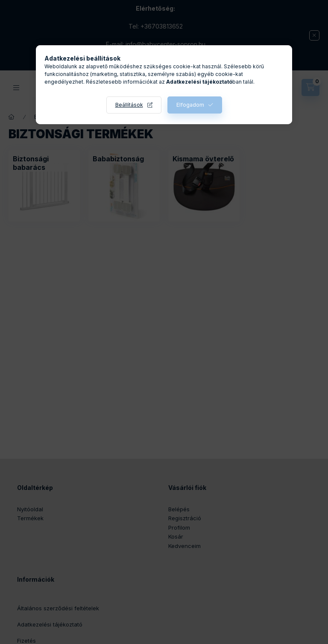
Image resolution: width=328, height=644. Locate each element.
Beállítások (129, 105)
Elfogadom (190, 105)
